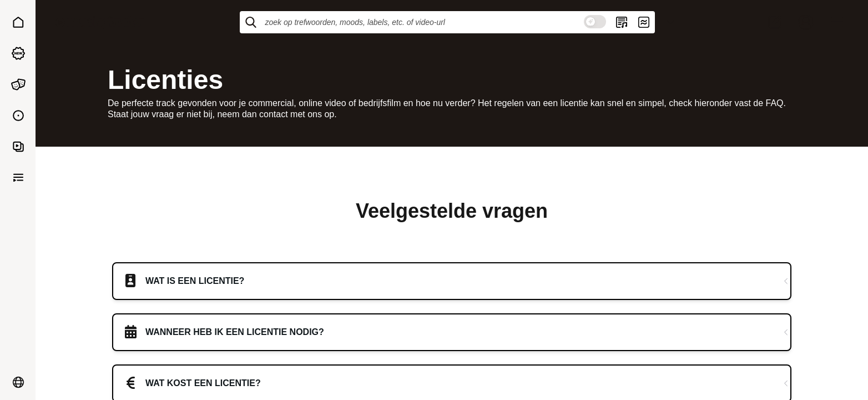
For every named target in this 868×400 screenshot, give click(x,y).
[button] (18, 22)
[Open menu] (837, 22)
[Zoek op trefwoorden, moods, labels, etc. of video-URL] (423, 22)
